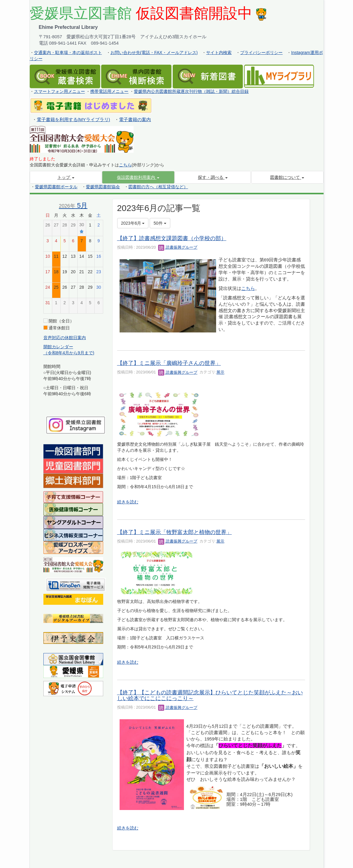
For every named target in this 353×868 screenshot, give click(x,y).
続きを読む (128, 502)
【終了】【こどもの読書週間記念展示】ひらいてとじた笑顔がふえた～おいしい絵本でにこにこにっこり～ (210, 696)
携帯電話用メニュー (109, 91)
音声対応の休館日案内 (65, 338)
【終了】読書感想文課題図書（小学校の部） (172, 238)
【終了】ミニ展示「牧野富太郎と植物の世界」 (175, 532)
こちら (125, 165)
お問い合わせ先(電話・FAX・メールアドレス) (154, 53)
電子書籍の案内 (135, 120)
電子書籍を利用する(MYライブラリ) (73, 120)
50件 (160, 223)
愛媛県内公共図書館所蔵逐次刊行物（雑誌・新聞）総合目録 (191, 91)
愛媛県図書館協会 (103, 187)
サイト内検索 (219, 53)
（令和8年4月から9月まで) (69, 353)
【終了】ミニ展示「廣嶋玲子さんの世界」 (169, 363)
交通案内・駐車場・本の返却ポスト (68, 53)
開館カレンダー (58, 347)
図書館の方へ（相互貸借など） (158, 187)
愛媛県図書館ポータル (56, 187)
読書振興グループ (178, 247)
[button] (138, 177)
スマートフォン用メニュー (59, 91)
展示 (220, 372)
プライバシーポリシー (261, 53)
